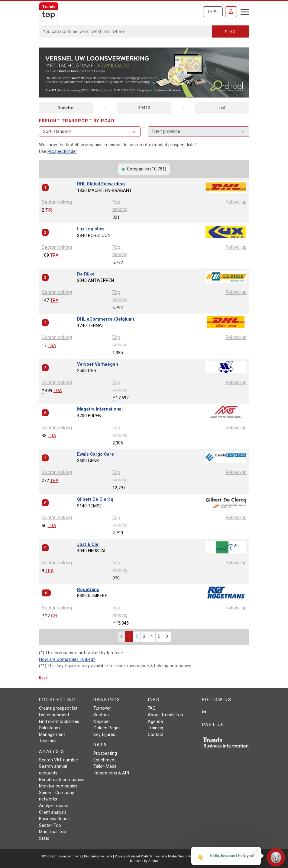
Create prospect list (58, 708)
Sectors (101, 715)
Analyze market (54, 806)
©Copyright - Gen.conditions (61, 856)
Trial (213, 12)
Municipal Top (53, 832)
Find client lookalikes (59, 722)
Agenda (155, 722)
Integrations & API (111, 773)
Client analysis (53, 812)
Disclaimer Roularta (98, 856)
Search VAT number (59, 760)
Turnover (102, 708)
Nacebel (66, 108)
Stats (44, 838)
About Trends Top (165, 715)
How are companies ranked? (67, 660)
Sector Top (50, 825)
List (222, 108)
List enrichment (54, 715)
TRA (54, 255)
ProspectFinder (62, 152)
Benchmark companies (62, 780)
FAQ (152, 708)
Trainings (48, 741)
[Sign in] (231, 12)
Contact (156, 735)
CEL (55, 616)
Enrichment (105, 760)
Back (43, 677)
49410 (144, 108)
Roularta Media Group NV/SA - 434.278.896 (187, 856)
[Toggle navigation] (243, 11)
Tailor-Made (105, 766)
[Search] (126, 31)
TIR (49, 210)
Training (155, 728)
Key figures (104, 735)
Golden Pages (107, 728)
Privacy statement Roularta (134, 856)
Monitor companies (58, 786)
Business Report (55, 819)
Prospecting (105, 753)
